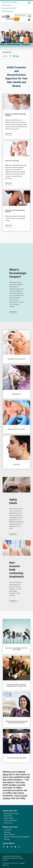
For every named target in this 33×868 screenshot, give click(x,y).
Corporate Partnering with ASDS (16, 758)
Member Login (29, 3)
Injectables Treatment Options (17, 359)
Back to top (6, 865)
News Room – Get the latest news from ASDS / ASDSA (16, 649)
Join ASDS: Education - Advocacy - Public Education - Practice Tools (16, 685)
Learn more (8, 134)
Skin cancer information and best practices (15, 211)
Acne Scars (16, 464)
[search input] (23, 15)
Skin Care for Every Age (12, 161)
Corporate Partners (7, 5)
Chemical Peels (16, 394)
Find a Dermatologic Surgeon (9, 2)
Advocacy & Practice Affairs (9, 8)
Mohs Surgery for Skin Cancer (16, 429)
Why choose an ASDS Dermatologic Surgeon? (16, 115)
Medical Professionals (8, 11)
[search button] (17, 19)
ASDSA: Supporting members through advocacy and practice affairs (17, 722)
